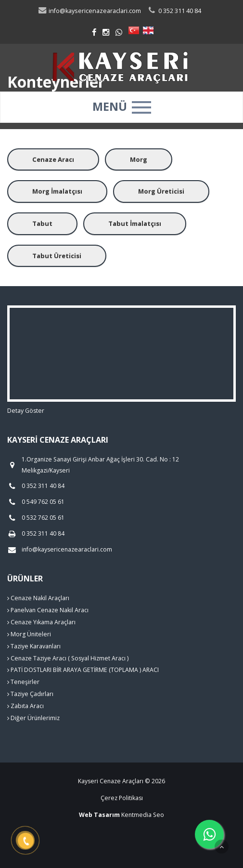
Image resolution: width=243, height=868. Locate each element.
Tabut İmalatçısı (135, 224)
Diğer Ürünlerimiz (33, 718)
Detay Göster (26, 411)
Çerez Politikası (122, 798)
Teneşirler (23, 682)
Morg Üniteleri (29, 634)
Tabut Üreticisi (57, 256)
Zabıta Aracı (26, 706)
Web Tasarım (99, 815)
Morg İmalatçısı (57, 191)
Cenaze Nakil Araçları (38, 598)
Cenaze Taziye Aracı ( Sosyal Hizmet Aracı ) (68, 658)
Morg (139, 159)
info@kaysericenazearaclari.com (89, 11)
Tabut (42, 224)
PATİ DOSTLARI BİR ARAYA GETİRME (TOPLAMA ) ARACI (83, 670)
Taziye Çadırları (30, 694)
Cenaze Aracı (53, 159)
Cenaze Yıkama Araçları (41, 622)
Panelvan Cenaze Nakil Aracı (48, 610)
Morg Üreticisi (161, 191)
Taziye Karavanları (34, 646)
